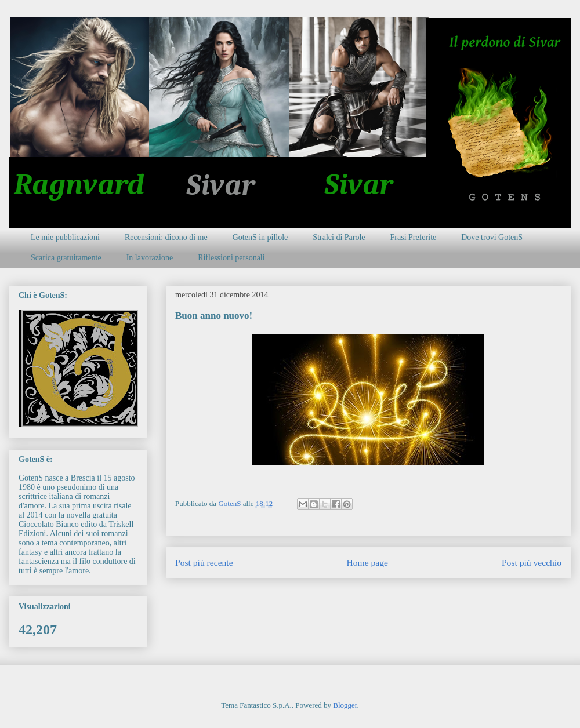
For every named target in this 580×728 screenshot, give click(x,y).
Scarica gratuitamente (66, 258)
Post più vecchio (532, 563)
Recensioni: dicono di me (166, 237)
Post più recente (204, 563)
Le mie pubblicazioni (65, 237)
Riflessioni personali (231, 258)
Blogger (345, 705)
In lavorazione (150, 258)
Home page (367, 563)
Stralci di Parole (339, 237)
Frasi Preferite (414, 237)
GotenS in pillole (260, 237)
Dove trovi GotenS (492, 237)
